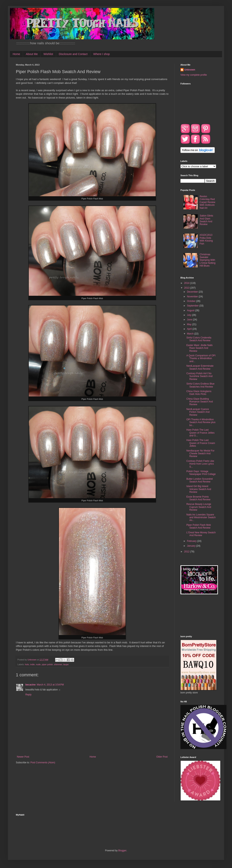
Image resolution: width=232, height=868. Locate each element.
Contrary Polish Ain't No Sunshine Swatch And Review (199, 376)
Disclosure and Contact (73, 54)
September (193, 306)
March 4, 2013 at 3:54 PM (50, 685)
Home (16, 54)
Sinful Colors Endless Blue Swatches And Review (200, 385)
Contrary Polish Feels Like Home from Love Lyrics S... (200, 464)
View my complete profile (194, 75)
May (190, 324)
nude (38, 664)
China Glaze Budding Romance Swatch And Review (200, 402)
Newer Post (23, 757)
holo (27, 664)
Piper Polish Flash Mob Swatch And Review (199, 526)
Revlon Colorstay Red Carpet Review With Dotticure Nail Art (208, 202)
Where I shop (101, 54)
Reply (28, 695)
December (193, 292)
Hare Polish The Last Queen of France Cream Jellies (201, 443)
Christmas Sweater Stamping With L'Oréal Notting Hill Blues (208, 260)
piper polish (47, 664)
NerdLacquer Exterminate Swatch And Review (200, 367)
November (193, 297)
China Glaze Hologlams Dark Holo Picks (199, 393)
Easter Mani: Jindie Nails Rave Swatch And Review (199, 348)
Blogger (122, 851)
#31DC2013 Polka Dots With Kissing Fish (206, 239)
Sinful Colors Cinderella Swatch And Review (199, 339)
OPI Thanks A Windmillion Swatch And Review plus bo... (201, 422)
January (192, 546)
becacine (30, 685)
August (191, 310)
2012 (187, 552)
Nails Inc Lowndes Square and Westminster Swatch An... (201, 518)
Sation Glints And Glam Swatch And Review (206, 220)
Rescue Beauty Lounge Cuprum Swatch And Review (199, 507)
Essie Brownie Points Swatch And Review (198, 498)
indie (32, 664)
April (190, 329)
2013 (187, 288)
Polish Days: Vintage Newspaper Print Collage (201, 473)
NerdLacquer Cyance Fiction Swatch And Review (198, 412)
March (191, 334)
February (192, 541)
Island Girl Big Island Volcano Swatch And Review (199, 489)
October (192, 301)
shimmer (58, 664)
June (190, 320)
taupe (66, 664)
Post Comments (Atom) (43, 763)
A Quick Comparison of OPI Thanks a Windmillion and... (201, 358)
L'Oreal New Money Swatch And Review (201, 534)
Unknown (190, 70)
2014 (187, 283)
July (189, 315)
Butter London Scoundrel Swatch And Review (200, 480)
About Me (32, 54)
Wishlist (48, 54)
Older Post (162, 757)
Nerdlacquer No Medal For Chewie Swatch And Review (200, 454)
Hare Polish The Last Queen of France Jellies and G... (200, 433)
